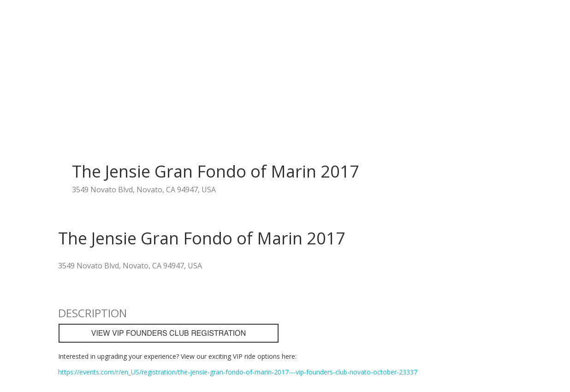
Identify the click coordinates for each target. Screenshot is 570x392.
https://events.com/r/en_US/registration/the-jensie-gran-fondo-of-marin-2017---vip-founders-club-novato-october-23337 (238, 372)
